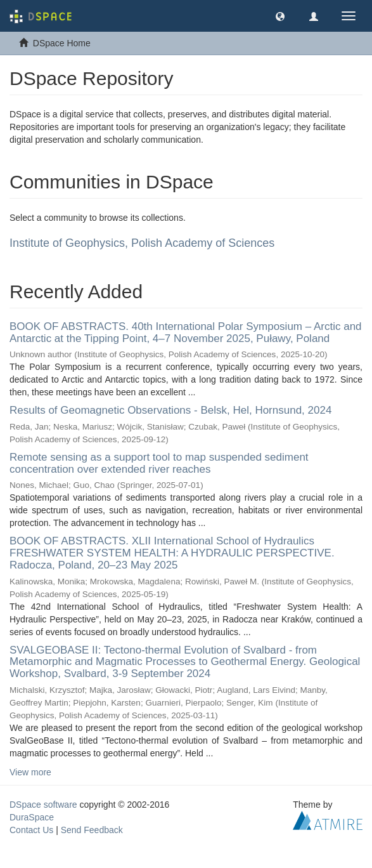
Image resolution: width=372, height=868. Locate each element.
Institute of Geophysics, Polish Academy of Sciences (142, 243)
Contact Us (31, 830)
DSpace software (43, 805)
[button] (280, 16)
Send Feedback (92, 830)
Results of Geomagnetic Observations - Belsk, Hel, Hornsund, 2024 (170, 410)
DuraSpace (32, 817)
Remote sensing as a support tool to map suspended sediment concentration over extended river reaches (159, 463)
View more (30, 772)
